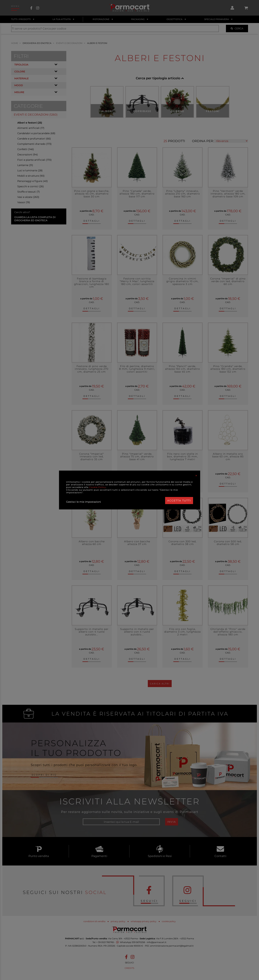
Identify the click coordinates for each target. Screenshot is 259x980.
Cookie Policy (98, 487)
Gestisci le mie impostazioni (84, 502)
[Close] (196, 476)
